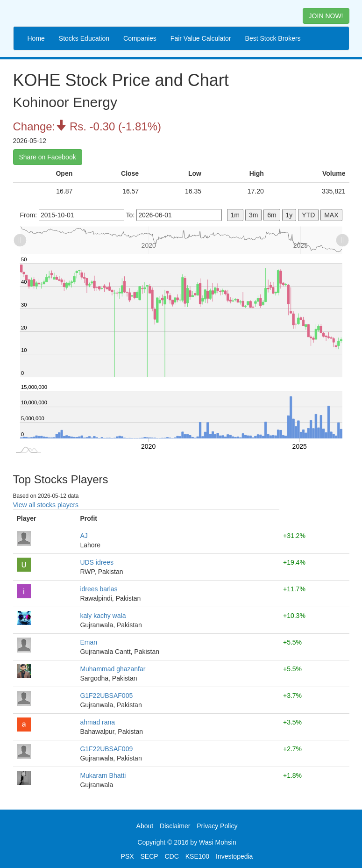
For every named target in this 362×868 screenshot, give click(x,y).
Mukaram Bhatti (103, 775)
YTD (308, 215)
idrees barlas (99, 589)
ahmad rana (97, 722)
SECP (149, 856)
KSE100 (197, 856)
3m (253, 215)
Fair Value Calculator (201, 38)
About (145, 826)
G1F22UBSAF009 (106, 749)
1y (289, 215)
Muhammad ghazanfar (113, 669)
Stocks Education (84, 38)
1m (235, 215)
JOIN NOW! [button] (326, 16)
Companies (140, 38)
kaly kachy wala (103, 616)
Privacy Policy (217, 826)
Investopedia (234, 856)
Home (36, 38)
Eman (89, 642)
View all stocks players (46, 505)
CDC (172, 856)
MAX (331, 215)
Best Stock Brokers (273, 38)
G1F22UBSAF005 (106, 696)
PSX (128, 856)
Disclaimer (175, 826)
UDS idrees (97, 562)
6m (272, 215)
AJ (84, 536)
